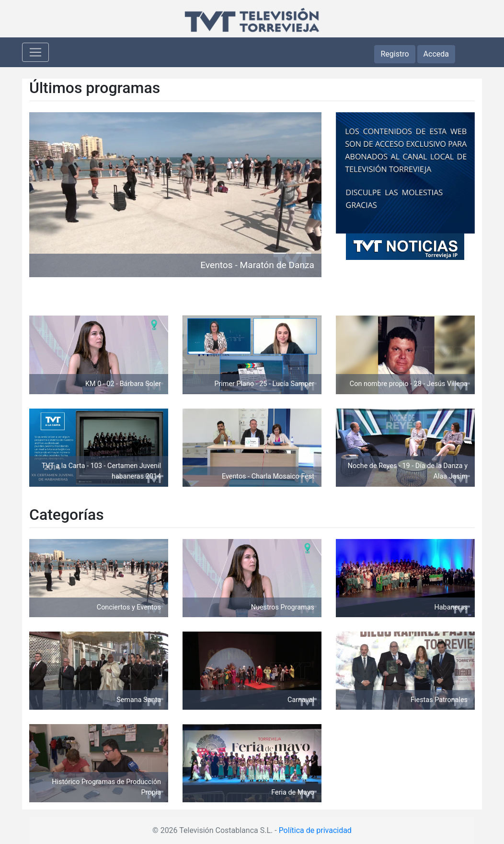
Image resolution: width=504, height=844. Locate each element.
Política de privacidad (315, 830)
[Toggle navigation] (35, 52)
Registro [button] (395, 54)
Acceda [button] (436, 54)
